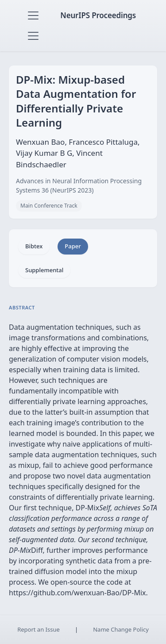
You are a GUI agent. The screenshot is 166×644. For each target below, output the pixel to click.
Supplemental (44, 270)
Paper (73, 246)
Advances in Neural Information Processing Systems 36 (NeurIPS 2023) (79, 185)
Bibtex (34, 246)
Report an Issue (39, 629)
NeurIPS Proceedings (98, 15)
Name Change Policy (121, 629)
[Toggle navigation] (33, 15)
